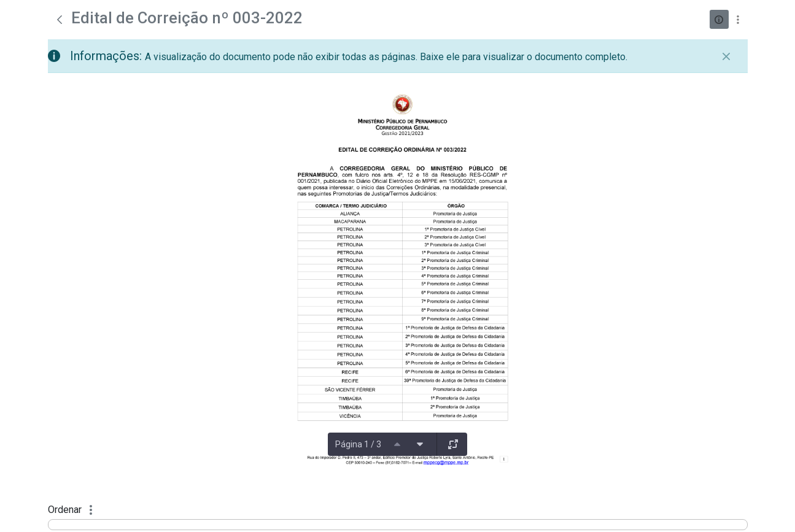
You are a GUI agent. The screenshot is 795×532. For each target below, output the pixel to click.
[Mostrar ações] (738, 19)
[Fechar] (726, 56)
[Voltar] (60, 20)
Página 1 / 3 (358, 444)
